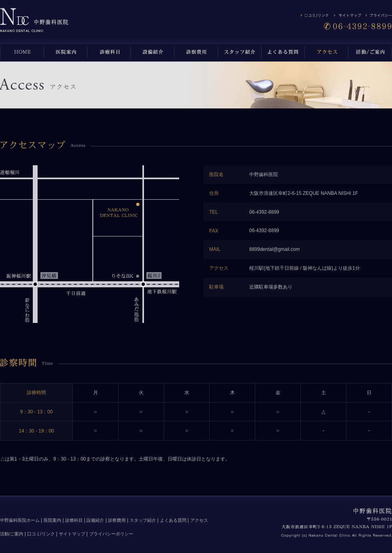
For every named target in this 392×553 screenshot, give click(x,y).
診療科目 (74, 520)
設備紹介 (95, 520)
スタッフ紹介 (143, 520)
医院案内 (52, 520)
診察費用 (117, 520)
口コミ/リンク (41, 534)
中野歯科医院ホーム (20, 520)
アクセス (199, 520)
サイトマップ (72, 534)
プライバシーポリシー (111, 534)
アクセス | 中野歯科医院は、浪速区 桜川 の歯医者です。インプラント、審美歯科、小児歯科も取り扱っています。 (34, 20)
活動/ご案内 (12, 534)
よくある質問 (173, 520)
